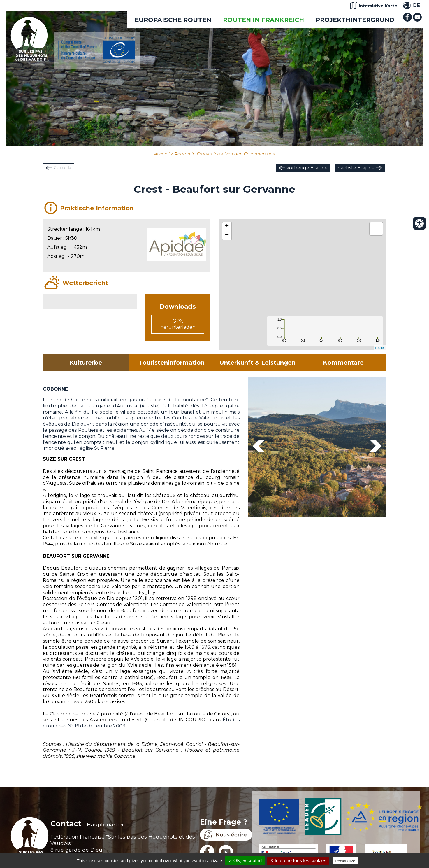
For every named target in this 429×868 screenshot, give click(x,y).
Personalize (345, 861)
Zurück (62, 168)
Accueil (162, 154)
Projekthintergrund (355, 20)
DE (416, 5)
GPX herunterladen (178, 324)
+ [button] (227, 227)
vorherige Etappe (307, 168)
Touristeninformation (172, 363)
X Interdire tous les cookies (298, 861)
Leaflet (380, 348)
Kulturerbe (86, 363)
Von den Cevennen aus (250, 154)
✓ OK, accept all (245, 861)
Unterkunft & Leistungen (257, 363)
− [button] (227, 235)
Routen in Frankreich (263, 20)
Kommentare (343, 363)
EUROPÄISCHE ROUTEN (173, 20)
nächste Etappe (356, 168)
